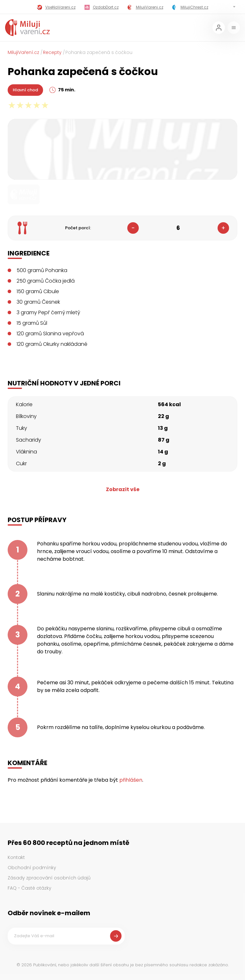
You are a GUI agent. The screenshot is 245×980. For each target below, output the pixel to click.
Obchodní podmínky (32, 868)
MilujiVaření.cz (23, 52)
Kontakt (16, 857)
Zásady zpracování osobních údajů (49, 878)
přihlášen (131, 780)
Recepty (52, 52)
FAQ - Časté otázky (30, 888)
